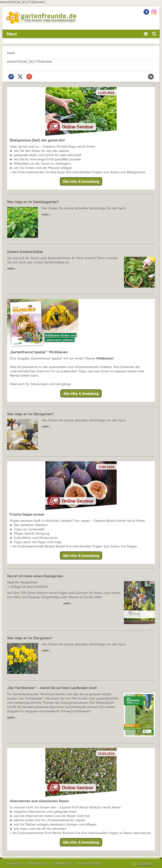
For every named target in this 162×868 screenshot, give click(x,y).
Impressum (15, 863)
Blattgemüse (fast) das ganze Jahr (37, 140)
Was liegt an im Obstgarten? (30, 414)
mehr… (46, 214)
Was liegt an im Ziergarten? (30, 638)
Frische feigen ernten (27, 514)
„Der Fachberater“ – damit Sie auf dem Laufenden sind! (52, 688)
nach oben (145, 863)
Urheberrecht (63, 863)
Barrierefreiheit (90, 863)
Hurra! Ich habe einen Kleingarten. (36, 576)
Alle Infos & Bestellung (81, 393)
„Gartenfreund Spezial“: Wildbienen (39, 352)
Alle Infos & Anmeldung (81, 181)
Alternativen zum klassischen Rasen (39, 801)
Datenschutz (38, 863)
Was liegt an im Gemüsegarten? (33, 202)
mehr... (12, 717)
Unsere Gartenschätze (25, 252)
